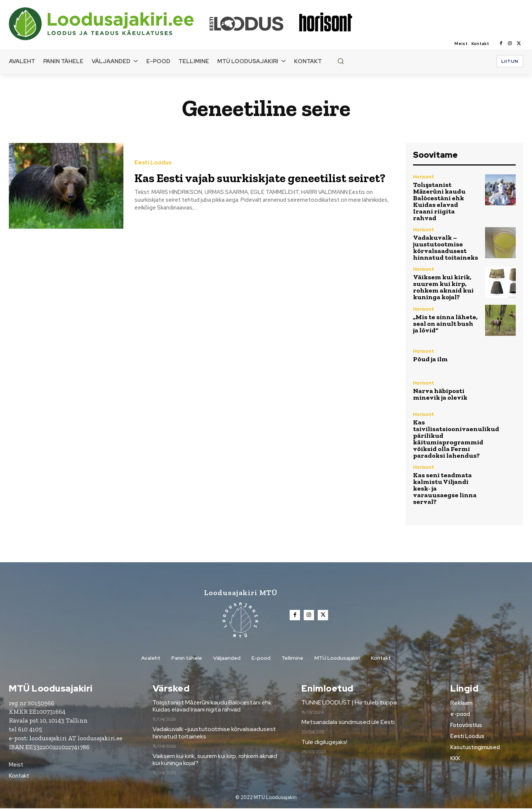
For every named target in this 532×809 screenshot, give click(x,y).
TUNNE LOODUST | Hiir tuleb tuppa (349, 703)
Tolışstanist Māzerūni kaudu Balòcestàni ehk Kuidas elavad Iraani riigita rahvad (439, 201)
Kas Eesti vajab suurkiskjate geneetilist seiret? (231, 177)
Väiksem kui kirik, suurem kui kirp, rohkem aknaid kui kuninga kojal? (443, 287)
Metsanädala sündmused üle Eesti (348, 723)
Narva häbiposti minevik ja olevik (440, 394)
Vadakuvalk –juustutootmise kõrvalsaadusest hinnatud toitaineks (446, 248)
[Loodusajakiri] (109, 24)
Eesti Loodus (153, 155)
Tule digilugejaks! (324, 743)
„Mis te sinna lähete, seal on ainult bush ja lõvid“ (445, 324)
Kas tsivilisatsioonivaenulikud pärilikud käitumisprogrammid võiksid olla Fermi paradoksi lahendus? (456, 439)
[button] (341, 61)
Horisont (424, 177)
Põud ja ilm (430, 359)
